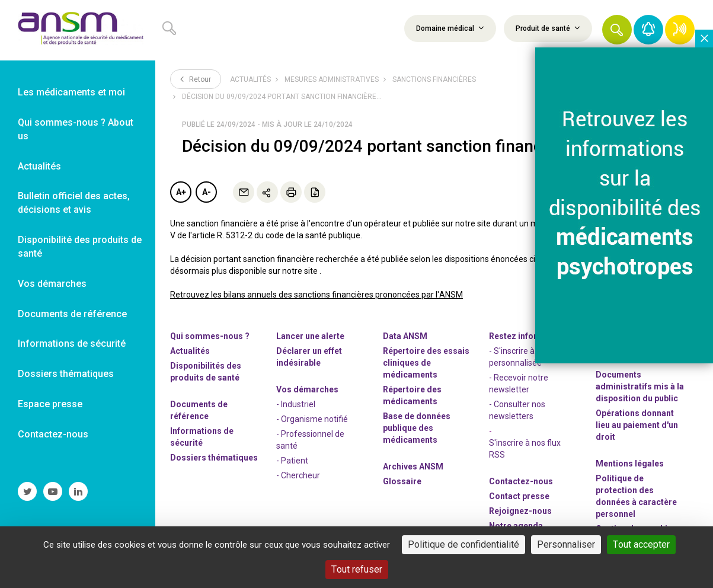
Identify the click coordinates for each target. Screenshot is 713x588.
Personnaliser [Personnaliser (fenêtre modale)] (566, 544)
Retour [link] (196, 79)
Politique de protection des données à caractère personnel (636, 496)
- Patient (292, 461)
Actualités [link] (39, 166)
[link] (78, 30)
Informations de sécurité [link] (72, 343)
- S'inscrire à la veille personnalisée (526, 357)
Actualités (250, 79)
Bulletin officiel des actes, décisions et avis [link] (74, 203)
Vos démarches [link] (52, 284)
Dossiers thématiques (214, 458)
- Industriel (296, 404)
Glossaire (402, 481)
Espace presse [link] (50, 404)
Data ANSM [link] (405, 336)
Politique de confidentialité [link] (463, 544)
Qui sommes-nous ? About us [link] (76, 129)
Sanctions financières (434, 79)
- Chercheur (298, 475)
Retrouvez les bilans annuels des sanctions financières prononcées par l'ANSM (316, 295)
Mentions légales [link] (630, 464)
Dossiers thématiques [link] (66, 374)
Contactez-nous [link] (53, 434)
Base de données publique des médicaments (417, 428)
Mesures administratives (332, 79)
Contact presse (519, 496)
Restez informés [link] (522, 336)
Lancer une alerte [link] (310, 336)
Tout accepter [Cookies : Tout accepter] (641, 544)
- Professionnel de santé (310, 440)
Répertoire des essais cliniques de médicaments (426, 363)
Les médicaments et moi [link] (71, 92)
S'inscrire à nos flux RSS (525, 449)
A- (207, 192)
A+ (181, 192)
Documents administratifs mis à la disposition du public (640, 386)
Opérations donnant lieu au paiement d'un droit (637, 425)
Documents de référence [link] (72, 314)
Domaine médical (450, 28)
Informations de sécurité (202, 437)
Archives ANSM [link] (413, 466)
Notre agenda (516, 526)
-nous (520, 511)
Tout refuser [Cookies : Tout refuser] (357, 569)
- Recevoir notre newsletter (519, 384)
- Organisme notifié (312, 419)
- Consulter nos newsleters (517, 410)
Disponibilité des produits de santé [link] (80, 247)
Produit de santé (548, 28)
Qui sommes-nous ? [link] (210, 336)
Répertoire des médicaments (412, 395)
